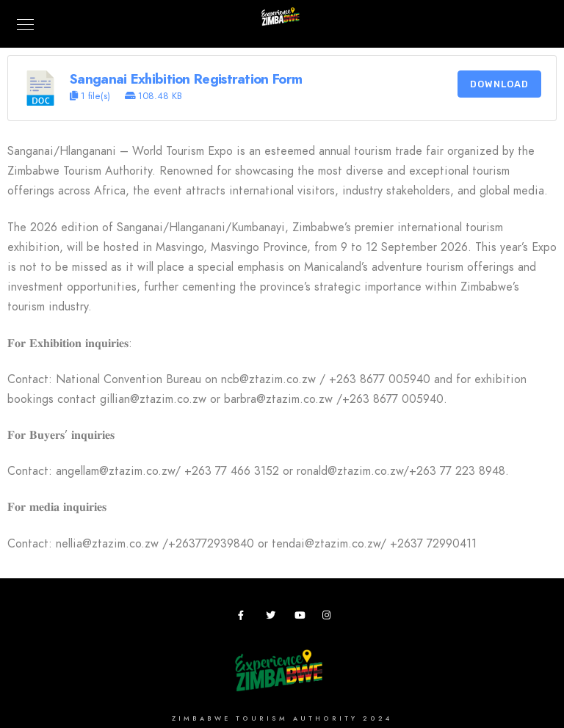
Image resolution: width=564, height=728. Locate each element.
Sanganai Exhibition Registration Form (186, 79)
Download (499, 84)
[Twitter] (273, 618)
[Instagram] (330, 618)
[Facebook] (245, 618)
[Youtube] (302, 618)
